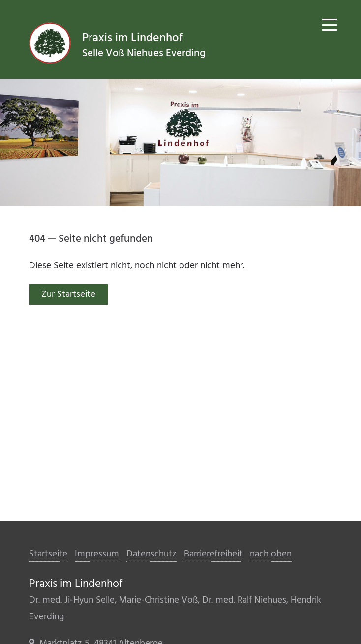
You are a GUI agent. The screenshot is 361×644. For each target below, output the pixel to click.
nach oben (271, 554)
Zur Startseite (68, 294)
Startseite (48, 554)
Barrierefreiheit (213, 554)
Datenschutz (151, 554)
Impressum (97, 554)
